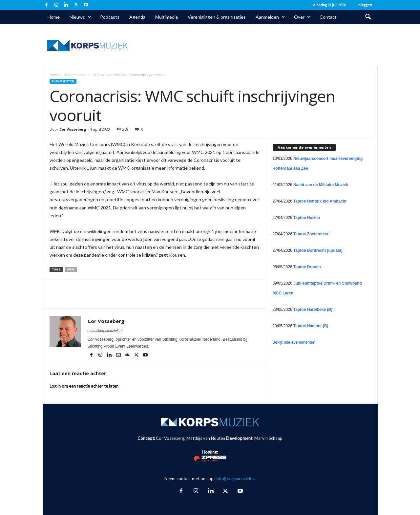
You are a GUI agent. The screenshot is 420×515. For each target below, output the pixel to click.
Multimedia (167, 17)
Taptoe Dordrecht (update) (318, 250)
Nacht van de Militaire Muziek (321, 185)
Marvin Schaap (268, 438)
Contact (328, 17)
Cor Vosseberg (73, 129)
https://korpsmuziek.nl (105, 331)
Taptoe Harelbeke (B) (313, 310)
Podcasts (110, 17)
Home (54, 17)
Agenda (137, 17)
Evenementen (76, 75)
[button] (368, 17)
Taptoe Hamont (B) (311, 326)
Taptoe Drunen (307, 267)
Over (302, 17)
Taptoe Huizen (307, 218)
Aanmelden (270, 17)
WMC (71, 269)
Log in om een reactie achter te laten (84, 386)
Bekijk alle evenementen (294, 342)
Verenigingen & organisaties (217, 17)
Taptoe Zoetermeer (311, 234)
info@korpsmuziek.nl (236, 479)
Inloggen (365, 5)
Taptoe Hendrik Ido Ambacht (320, 201)
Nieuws (80, 17)
